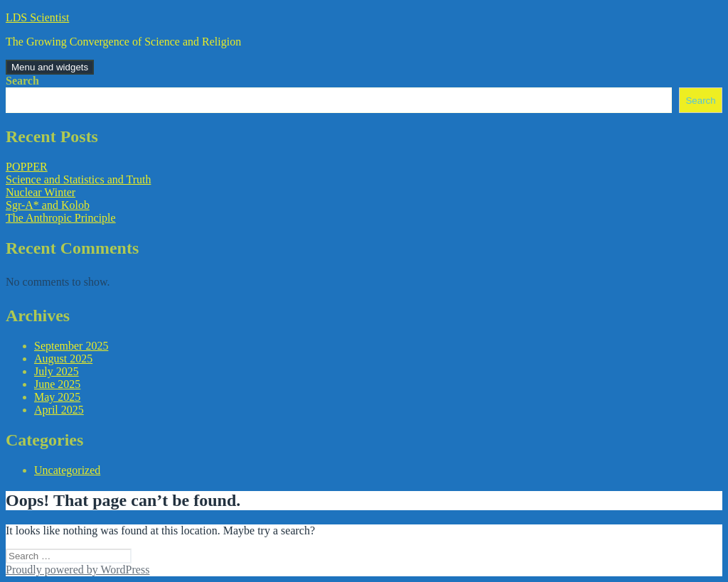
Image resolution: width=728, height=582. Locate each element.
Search (22, 81)
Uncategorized (67, 470)
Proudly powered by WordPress (77, 570)
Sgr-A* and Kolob (48, 205)
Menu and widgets (50, 67)
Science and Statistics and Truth (78, 179)
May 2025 (57, 397)
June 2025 (57, 384)
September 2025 (71, 346)
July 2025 (57, 371)
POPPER (27, 167)
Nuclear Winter (41, 192)
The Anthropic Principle (61, 218)
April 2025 (59, 410)
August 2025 (63, 359)
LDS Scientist (37, 17)
